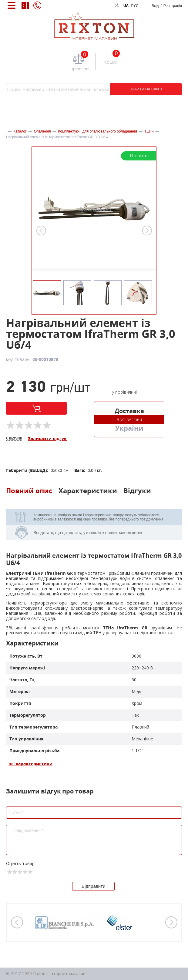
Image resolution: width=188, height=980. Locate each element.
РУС (135, 6)
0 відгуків (14, 438)
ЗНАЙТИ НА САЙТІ (141, 89)
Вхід (167, 6)
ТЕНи (149, 131)
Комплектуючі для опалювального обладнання (98, 131)
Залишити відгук (47, 439)
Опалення (42, 131)
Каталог (20, 131)
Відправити (94, 886)
